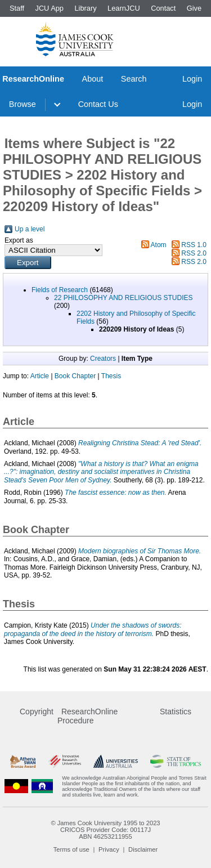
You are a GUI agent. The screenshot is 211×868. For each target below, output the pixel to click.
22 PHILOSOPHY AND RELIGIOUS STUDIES (124, 298)
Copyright (37, 712)
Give (194, 8)
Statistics (176, 712)
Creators (103, 359)
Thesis (111, 376)
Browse (23, 104)
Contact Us (98, 104)
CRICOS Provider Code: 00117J (105, 830)
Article (40, 376)
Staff (17, 8)
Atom (159, 245)
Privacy (109, 849)
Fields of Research (60, 290)
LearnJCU (124, 8)
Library (85, 8)
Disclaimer (143, 849)
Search (134, 79)
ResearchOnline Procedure (87, 716)
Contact (163, 8)
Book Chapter (75, 376)
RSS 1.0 (194, 245)
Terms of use (71, 849)
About (93, 79)
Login (192, 79)
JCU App (49, 8)
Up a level (30, 229)
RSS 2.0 (194, 253)
